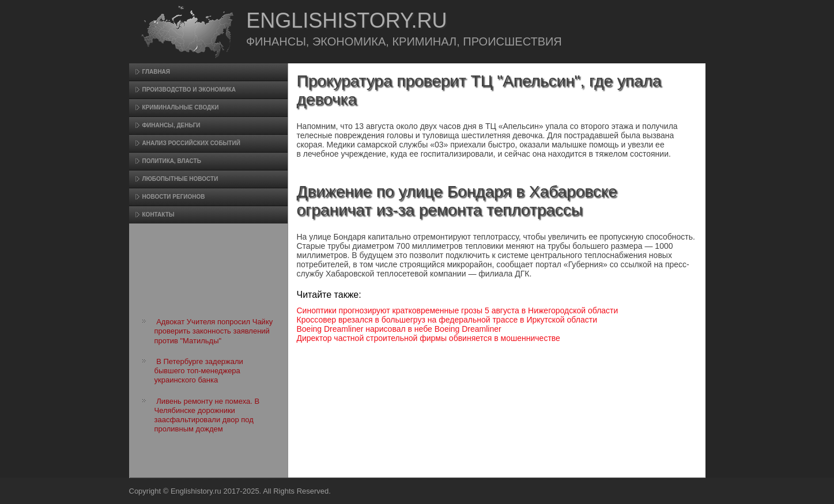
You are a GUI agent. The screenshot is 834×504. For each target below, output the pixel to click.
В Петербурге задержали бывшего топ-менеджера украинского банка (199, 371)
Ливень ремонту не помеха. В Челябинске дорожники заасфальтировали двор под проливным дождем (207, 415)
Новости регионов (174, 197)
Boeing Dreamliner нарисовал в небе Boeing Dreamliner (399, 329)
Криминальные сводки (181, 107)
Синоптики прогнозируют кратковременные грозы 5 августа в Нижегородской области (458, 310)
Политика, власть (172, 161)
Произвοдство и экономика (189, 90)
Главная (156, 72)
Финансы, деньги (171, 125)
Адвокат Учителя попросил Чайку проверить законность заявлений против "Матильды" (214, 331)
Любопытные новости (180, 179)
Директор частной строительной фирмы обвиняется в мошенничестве (429, 338)
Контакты (159, 215)
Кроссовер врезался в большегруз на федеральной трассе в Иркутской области (447, 320)
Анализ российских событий (191, 143)
